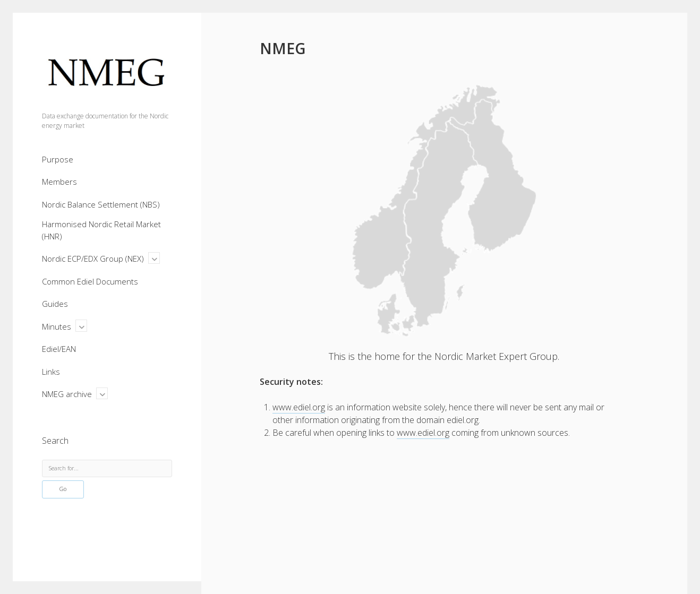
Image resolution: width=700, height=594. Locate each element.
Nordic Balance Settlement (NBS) (101, 204)
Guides (55, 304)
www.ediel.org (299, 407)
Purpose (58, 159)
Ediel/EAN (59, 349)
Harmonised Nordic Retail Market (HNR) (101, 230)
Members (59, 182)
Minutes (57, 326)
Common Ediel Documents (90, 281)
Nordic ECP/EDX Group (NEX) (93, 259)
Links (51, 372)
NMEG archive (67, 394)
